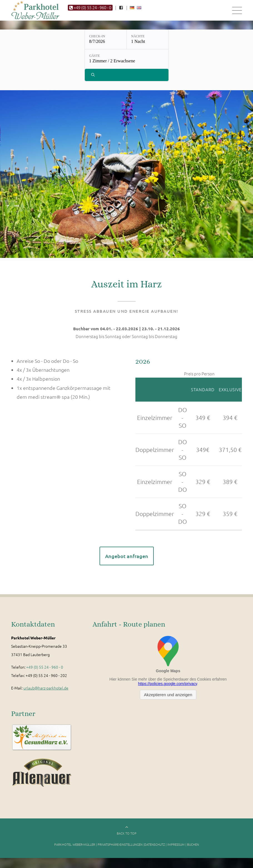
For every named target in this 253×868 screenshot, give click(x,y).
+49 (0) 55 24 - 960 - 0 (45, 670)
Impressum (176, 847)
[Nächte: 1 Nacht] (148, 43)
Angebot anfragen (127, 559)
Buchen (193, 847)
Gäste (95, 59)
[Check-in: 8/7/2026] (106, 43)
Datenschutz (155, 847)
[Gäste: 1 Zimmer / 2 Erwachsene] (127, 62)
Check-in (97, 39)
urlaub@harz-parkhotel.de (46, 691)
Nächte (138, 39)
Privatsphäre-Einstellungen (120, 847)
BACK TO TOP (127, 836)
